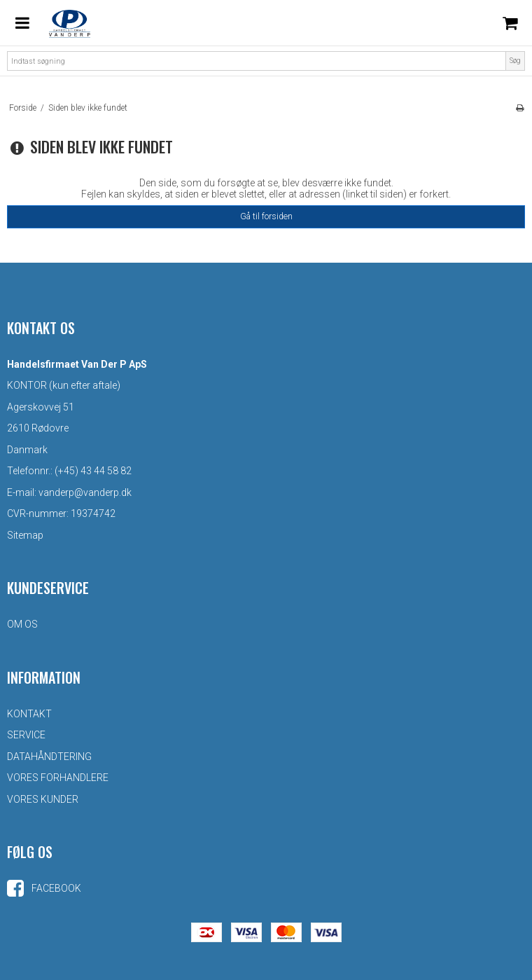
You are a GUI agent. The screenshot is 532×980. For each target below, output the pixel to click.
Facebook (44, 888)
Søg (515, 61)
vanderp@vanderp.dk (85, 492)
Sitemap (25, 535)
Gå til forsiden (266, 216)
